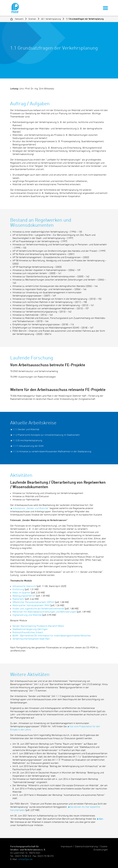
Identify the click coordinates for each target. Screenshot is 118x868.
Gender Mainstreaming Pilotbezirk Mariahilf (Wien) (38, 626)
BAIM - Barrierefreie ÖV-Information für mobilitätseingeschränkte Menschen (52, 636)
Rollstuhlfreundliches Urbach (28, 633)
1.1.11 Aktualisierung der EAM (28, 446)
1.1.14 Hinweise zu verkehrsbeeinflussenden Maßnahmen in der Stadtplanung (52, 452)
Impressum (67, 847)
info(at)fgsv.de (25, 859)
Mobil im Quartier (21, 593)
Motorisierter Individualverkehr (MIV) (31, 606)
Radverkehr (18, 599)
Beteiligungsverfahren (24, 596)
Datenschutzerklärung (86, 847)
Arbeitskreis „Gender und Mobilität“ (31, 508)
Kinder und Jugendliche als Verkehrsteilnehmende (39, 609)
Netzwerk (19, 19)
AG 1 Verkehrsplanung (51, 19)
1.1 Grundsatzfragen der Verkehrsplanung (85, 19)
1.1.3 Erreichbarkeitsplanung (27, 441)
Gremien (32, 19)
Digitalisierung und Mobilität (27, 615)
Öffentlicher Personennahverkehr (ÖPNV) (33, 602)
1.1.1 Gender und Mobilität (26, 430)
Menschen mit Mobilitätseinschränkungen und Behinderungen (44, 612)
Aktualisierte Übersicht (24, 586)
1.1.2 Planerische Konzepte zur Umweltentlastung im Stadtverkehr (46, 435)
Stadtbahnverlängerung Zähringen (30, 629)
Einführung (18, 590)
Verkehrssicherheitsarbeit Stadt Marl (31, 639)
